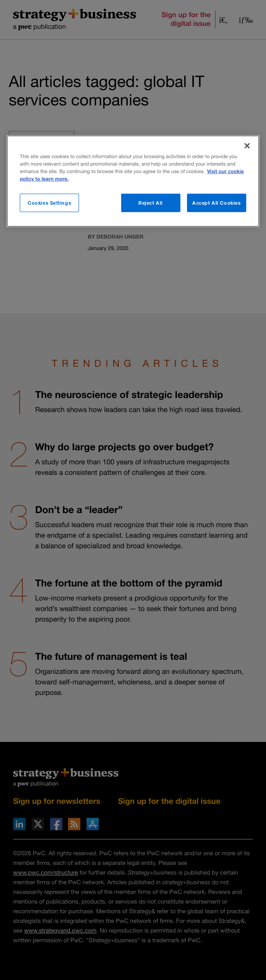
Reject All (151, 203)
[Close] (247, 145)
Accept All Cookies (216, 203)
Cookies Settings (49, 203)
